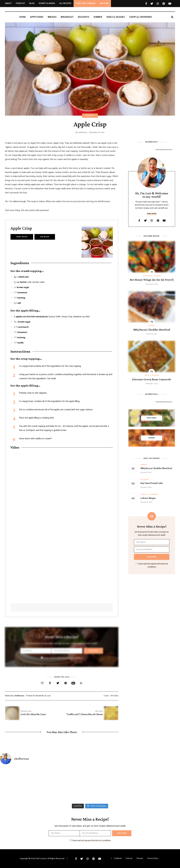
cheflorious (83, 132)
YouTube (170, 4)
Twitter (154, 4)
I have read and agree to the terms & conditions (63, 658)
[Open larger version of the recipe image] (97, 242)
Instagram (160, 4)
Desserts (90, 116)
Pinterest (165, 4)
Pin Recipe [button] (45, 237)
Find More (152, 214)
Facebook (148, 4)
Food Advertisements (163, 150)
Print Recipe (22, 237)
